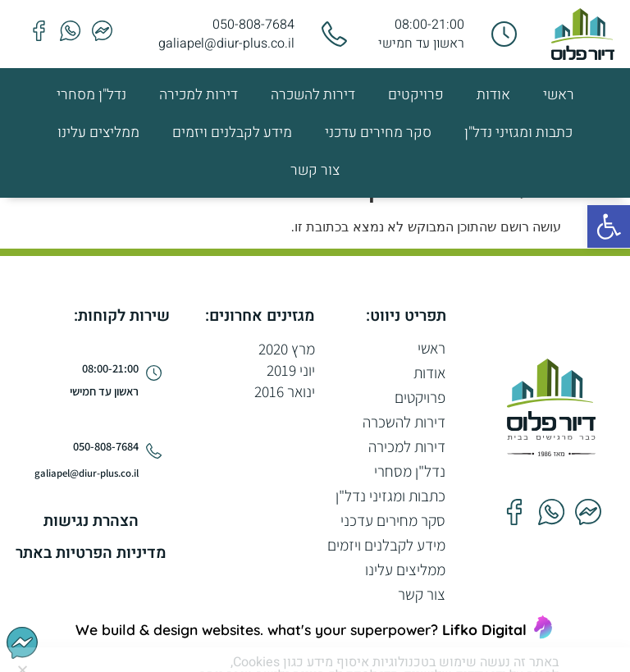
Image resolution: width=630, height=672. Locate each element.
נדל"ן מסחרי (91, 95)
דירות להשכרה (313, 95)
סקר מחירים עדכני (378, 133)
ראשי (559, 95)
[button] (609, 226)
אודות (493, 95)
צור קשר (315, 170)
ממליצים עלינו (98, 133)
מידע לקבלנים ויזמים (232, 133)
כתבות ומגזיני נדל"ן (518, 133)
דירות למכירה (199, 95)
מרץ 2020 (287, 349)
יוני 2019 (291, 370)
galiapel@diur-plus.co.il (226, 43)
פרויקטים (416, 95)
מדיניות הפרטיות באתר (91, 553)
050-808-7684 (253, 25)
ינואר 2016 (285, 391)
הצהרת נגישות (91, 521)
